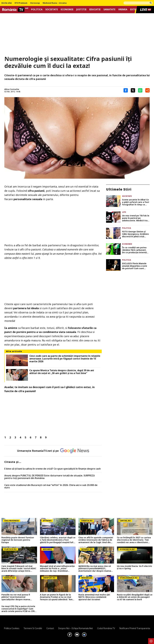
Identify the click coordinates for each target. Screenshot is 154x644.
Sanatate (109, 9)
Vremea (123, 9)
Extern (135, 9)
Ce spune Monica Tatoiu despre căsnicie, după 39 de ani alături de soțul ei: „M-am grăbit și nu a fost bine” (62, 372)
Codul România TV (106, 628)
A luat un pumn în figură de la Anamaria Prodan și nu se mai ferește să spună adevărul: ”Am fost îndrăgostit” (56, 597)
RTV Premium (21, 3)
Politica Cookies (12, 628)
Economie (67, 9)
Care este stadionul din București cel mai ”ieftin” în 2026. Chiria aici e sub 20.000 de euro (51, 486)
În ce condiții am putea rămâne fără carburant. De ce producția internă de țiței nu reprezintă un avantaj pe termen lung (135, 250)
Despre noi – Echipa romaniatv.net (76, 628)
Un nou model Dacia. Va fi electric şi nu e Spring (135, 567)
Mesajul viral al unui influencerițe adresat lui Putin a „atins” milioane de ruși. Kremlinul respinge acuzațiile (57, 569)
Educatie (95, 9)
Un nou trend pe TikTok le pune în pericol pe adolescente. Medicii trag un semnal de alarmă (136, 218)
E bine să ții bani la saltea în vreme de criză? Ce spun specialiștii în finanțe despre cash (53, 469)
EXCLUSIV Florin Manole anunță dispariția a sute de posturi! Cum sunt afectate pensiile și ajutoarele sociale (135, 266)
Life (124, 212)
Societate (52, 9)
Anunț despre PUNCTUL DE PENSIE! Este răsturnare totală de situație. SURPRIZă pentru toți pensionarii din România (49, 477)
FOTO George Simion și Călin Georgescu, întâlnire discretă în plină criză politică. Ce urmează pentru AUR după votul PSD (135, 234)
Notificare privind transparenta (135, 628)
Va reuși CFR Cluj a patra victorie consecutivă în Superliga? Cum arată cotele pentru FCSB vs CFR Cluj (18, 609)
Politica (37, 9)
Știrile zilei (7, 3)
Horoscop (35, 3)
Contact (50, 628)
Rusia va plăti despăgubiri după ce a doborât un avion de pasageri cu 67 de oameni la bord (135, 597)
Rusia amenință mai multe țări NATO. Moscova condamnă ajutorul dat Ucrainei (94, 597)
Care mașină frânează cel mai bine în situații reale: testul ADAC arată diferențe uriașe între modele (19, 569)
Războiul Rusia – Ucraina (55, 3)
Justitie (81, 9)
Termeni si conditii (33, 628)
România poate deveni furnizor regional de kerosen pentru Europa (18, 540)
